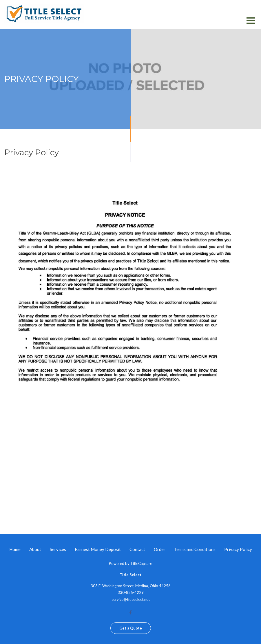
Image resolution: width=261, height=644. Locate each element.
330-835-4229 (131, 592)
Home (15, 549)
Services (58, 549)
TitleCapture (141, 563)
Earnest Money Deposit (98, 549)
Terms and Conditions (195, 549)
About (35, 549)
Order (160, 549)
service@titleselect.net (131, 599)
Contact (137, 549)
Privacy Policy (238, 549)
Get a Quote (131, 628)
